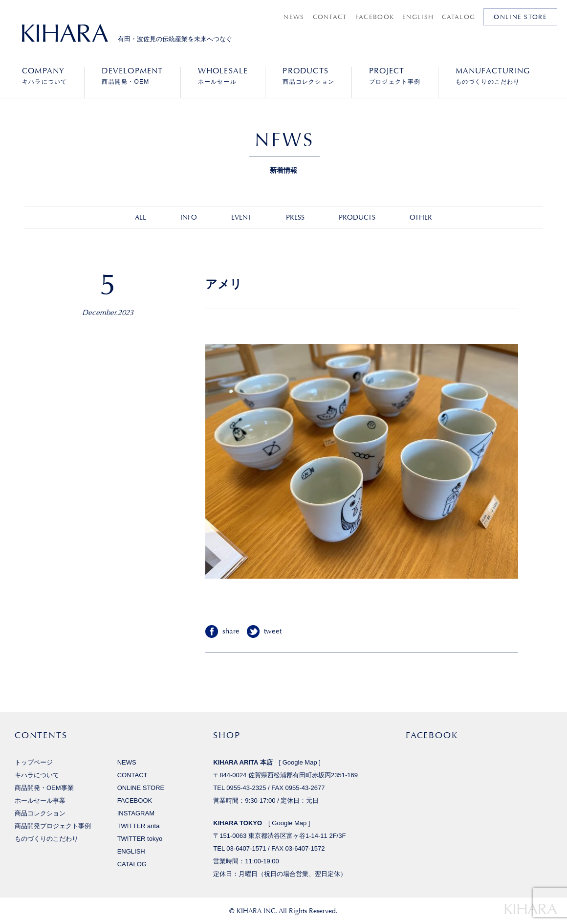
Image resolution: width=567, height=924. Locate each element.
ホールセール (223, 76)
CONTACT (330, 17)
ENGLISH (418, 17)
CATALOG (458, 17)
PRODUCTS (357, 217)
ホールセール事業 (40, 800)
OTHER (421, 217)
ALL (141, 217)
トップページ (34, 762)
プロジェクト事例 (395, 76)
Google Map (300, 762)
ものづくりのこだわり (493, 76)
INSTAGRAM (136, 813)
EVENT (241, 217)
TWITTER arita (139, 826)
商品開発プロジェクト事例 (53, 826)
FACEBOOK (375, 17)
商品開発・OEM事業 (44, 788)
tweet (273, 631)
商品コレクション (308, 76)
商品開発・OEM (132, 76)
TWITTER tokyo (140, 839)
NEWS (294, 17)
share (231, 631)
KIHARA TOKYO (238, 823)
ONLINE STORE (520, 17)
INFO (189, 217)
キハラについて (44, 76)
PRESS (295, 217)
